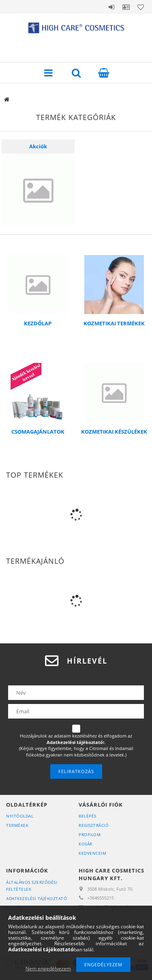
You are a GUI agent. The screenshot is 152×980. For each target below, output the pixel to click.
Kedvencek (141, 7)
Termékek (17, 825)
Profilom (90, 835)
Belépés (111, 7)
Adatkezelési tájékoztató (36, 898)
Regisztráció (94, 825)
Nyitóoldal (20, 816)
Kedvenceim (92, 853)
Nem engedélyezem (48, 968)
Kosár (86, 844)
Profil (126, 7)
